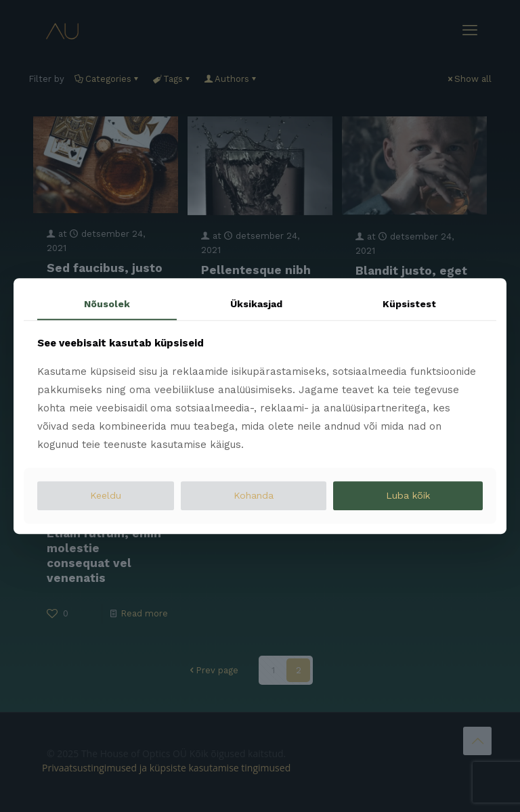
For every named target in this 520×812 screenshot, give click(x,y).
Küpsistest (409, 304)
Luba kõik (408, 495)
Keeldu (106, 495)
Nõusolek (107, 304)
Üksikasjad (256, 304)
